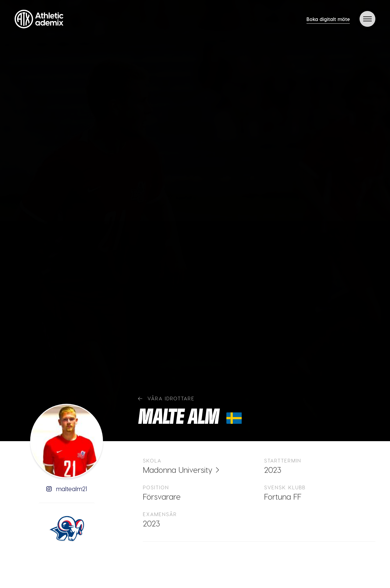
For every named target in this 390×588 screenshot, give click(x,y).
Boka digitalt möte (328, 19)
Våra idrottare (166, 398)
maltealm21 (67, 489)
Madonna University (178, 470)
